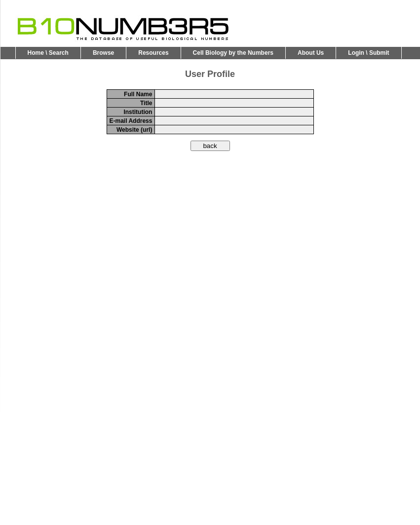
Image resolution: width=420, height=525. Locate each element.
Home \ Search (48, 53)
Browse (103, 53)
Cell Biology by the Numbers (233, 53)
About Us (311, 53)
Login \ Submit (368, 53)
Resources (153, 53)
